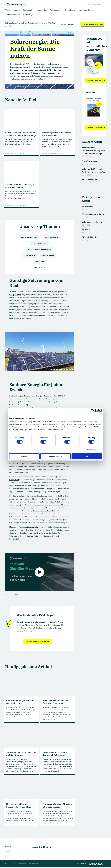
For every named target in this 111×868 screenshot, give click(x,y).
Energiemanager (40, 243)
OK (87, 456)
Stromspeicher (51, 237)
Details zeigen (92, 450)
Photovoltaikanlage (30, 237)
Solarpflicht (14, 480)
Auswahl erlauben (55, 456)
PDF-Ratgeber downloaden (93, 24)
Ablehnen (24, 456)
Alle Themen (39, 268)
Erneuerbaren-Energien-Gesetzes (38, 396)
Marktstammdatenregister (39, 249)
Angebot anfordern (96, 80)
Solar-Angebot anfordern (67, 24)
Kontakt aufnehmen (96, 128)
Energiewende (48, 256)
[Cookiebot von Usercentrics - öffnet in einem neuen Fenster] (93, 411)
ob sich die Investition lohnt (44, 511)
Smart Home (39, 262)
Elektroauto (30, 256)
